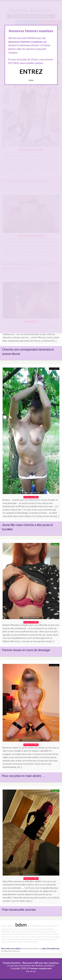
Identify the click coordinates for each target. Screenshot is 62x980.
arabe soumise (15, 937)
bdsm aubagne (15, 934)
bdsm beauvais (16, 929)
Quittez (31, 80)
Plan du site (31, 971)
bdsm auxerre (53, 926)
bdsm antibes (34, 939)
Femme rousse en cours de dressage (26, 650)
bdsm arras (42, 926)
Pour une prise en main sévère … (23, 776)
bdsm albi (11, 939)
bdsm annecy (27, 937)
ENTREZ (31, 71)
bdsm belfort (32, 926)
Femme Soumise (12, 963)
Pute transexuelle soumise (19, 910)
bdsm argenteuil (8, 926)
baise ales (5, 929)
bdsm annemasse (19, 932)
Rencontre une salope (11, 948)
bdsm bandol (45, 929)
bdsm (21, 925)
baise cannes (32, 932)
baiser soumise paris (31, 929)
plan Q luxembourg (51, 948)
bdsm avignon (18, 942)
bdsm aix (41, 932)
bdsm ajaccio (45, 939)
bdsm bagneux (49, 937)
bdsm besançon (22, 939)
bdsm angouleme (31, 942)
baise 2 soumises (48, 934)
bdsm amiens (38, 937)
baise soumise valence (31, 934)
